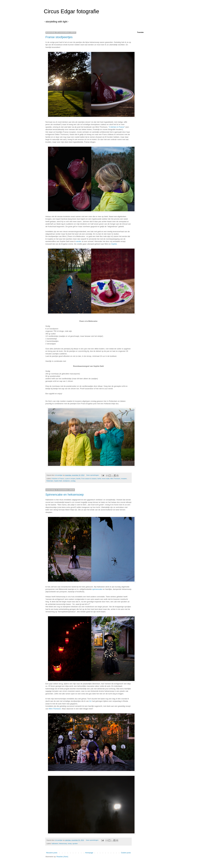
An (90, 701)
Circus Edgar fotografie (71, 11)
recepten (124, 479)
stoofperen (66, 481)
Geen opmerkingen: (93, 475)
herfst (99, 479)
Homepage (89, 853)
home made (106, 479)
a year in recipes (70, 479)
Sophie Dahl (58, 481)
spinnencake (97, 589)
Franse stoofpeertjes (59, 37)
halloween (55, 844)
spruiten (75, 844)
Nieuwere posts (52, 853)
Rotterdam (50, 481)
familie (78, 479)
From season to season (89, 479)
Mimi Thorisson (115, 479)
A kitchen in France (117, 127)
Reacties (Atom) (62, 857)
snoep (70, 844)
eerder (79, 241)
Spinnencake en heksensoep (65, 495)
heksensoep (63, 844)
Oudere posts (126, 853)
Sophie (114, 244)
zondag (73, 481)
